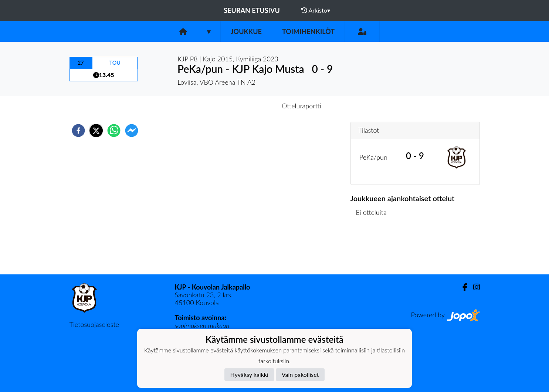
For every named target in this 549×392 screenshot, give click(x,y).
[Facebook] (462, 287)
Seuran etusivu (252, 10)
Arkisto (316, 10)
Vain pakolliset (300, 374)
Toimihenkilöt (308, 31)
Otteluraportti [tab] (301, 106)
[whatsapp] (114, 131)
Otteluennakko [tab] (249, 106)
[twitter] (96, 131)
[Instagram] (474, 287)
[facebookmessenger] (132, 131)
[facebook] (78, 131)
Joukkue (246, 31)
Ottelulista (374, 249)
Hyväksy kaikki (249, 374)
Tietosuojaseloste (94, 324)
